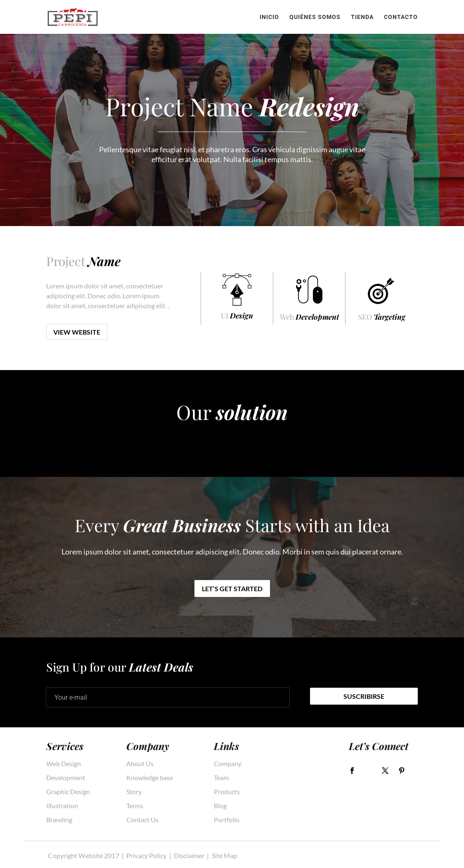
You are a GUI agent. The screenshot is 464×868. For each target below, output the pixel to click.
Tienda (362, 17)
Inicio (269, 17)
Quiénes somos (315, 17)
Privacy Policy (146, 855)
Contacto (401, 17)
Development (66, 778)
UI (237, 316)
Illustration (62, 806)
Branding (59, 820)
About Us (140, 764)
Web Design (64, 764)
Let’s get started (232, 588)
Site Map (225, 855)
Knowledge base (150, 778)
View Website (77, 332)
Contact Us (142, 820)
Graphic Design (68, 792)
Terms (135, 806)
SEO (382, 317)
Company (228, 764)
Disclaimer (189, 855)
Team (221, 778)
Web (309, 317)
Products (227, 792)
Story (134, 792)
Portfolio (227, 820)
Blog (220, 806)
